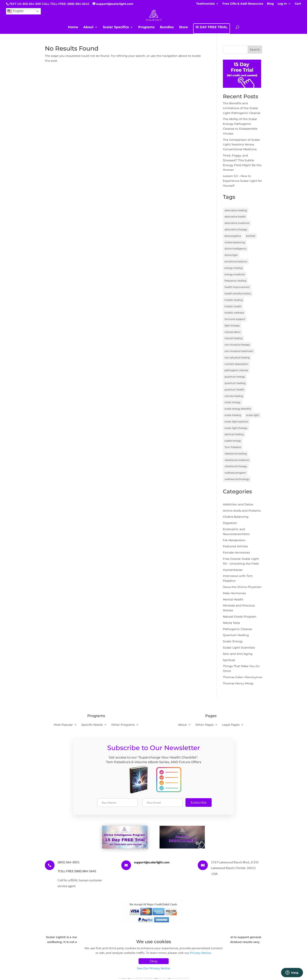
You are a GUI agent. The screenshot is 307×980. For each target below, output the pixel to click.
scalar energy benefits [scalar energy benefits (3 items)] (238, 409)
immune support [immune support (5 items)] (235, 319)
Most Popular (63, 725)
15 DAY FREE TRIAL (212, 27)
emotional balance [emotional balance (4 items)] (236, 261)
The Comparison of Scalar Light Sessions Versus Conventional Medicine (241, 145)
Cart (298, 4)
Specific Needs (92, 725)
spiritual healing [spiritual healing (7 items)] (234, 434)
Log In (282, 4)
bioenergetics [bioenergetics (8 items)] (233, 236)
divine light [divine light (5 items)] (231, 255)
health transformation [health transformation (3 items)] (238, 293)
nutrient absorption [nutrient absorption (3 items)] (236, 364)
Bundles (167, 27)
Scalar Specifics (116, 27)
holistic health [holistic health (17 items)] (233, 306)
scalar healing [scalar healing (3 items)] (233, 415)
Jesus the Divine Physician (242, 587)
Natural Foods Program (240, 617)
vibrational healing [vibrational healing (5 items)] (236, 454)
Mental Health (233, 599)
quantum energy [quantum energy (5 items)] (235, 377)
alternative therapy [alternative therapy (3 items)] (236, 229)
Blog (270, 4)
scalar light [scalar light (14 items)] (253, 415)
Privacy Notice (200, 953)
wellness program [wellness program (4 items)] (235, 473)
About (88, 27)
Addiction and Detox (238, 504)
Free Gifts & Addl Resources (243, 4)
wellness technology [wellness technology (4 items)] (237, 479)
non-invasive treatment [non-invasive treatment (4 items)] (239, 351)
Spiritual (229, 660)
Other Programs (123, 725)
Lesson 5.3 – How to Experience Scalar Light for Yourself (243, 181)
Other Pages (204, 725)
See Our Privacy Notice (154, 968)
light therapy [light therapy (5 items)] (232, 325)
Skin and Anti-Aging (238, 654)
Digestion (230, 523)
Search (255, 50)
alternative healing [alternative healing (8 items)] (236, 210)
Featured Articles (235, 546)
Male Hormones (234, 593)
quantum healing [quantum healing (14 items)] (235, 383)
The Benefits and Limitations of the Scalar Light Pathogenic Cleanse (242, 108)
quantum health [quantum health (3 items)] (234, 390)
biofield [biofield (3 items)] (251, 236)
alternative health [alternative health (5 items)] (235, 217)
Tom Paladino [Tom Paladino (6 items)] (233, 447)
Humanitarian (233, 570)
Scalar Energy (233, 641)
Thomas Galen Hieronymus (243, 677)
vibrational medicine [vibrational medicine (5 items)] (237, 460)
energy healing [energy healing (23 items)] (233, 268)
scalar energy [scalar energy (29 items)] (233, 402)
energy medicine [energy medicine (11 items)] (235, 274)
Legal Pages (231, 725)
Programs (146, 27)
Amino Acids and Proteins (242, 511)
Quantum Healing (236, 635)
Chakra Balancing (236, 517)
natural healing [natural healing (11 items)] (233, 338)
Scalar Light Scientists (239, 648)
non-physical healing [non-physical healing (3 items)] (237, 358)
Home (73, 27)
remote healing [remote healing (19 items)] (234, 396)
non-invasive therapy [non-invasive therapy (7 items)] (237, 345)
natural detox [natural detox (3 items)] (233, 332)
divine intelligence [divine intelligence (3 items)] (235, 249)
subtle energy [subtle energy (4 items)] (233, 441)
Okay (154, 961)
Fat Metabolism (234, 540)
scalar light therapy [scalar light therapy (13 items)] (236, 428)
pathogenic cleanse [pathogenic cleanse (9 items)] (236, 370)
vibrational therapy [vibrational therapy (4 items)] (236, 466)
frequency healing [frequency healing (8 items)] (235, 281)
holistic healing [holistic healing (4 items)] (234, 300)
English (15, 11)
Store (183, 27)
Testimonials (205, 4)
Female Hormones (236, 553)
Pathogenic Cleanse (237, 629)
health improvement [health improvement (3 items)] (237, 287)
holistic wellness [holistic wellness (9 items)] (234, 313)
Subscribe (199, 803)
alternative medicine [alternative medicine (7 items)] (237, 223)
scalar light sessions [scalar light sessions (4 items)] (236, 422)
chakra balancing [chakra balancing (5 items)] (235, 242)
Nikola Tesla (231, 623)
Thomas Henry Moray (238, 683)
